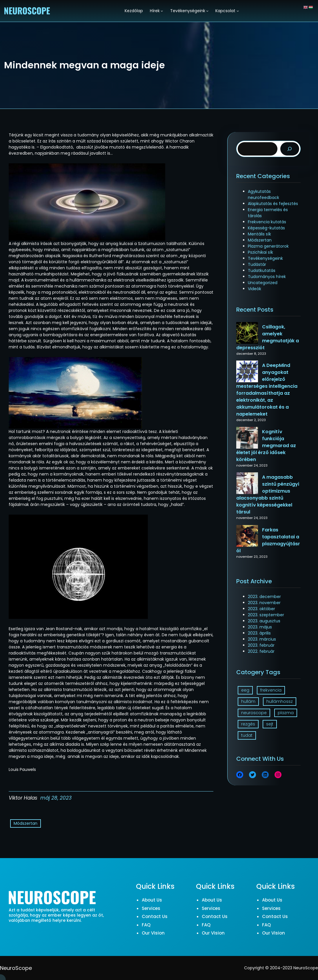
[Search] (290, 149)
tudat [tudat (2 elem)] (247, 735)
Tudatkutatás (262, 270)
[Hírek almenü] (162, 11)
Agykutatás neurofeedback (264, 194)
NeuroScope (16, 968)
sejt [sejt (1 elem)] (270, 724)
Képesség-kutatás (266, 228)
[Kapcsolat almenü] (238, 11)
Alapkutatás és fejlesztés (273, 204)
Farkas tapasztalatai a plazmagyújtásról (268, 540)
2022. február (261, 651)
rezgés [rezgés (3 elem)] (248, 724)
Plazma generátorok (268, 246)
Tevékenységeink (265, 258)
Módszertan (26, 823)
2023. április (259, 633)
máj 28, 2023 (56, 798)
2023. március (262, 639)
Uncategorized (263, 283)
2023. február (261, 645)
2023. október (261, 609)
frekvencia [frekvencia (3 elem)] (271, 690)
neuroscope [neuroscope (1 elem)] (254, 713)
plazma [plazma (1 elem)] (286, 713)
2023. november (264, 603)
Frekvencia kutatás (267, 222)
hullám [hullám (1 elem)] (248, 701)
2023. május (260, 627)
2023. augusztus (264, 621)
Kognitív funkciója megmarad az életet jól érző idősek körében (266, 446)
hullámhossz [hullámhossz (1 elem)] (280, 701)
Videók (255, 289)
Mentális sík (259, 234)
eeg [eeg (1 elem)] (245, 690)
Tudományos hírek (267, 277)
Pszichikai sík (260, 252)
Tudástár (257, 264)
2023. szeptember (266, 615)
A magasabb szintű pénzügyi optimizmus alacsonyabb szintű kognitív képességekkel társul (268, 494)
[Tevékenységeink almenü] (207, 11)
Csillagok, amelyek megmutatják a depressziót (268, 337)
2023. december (264, 597)
